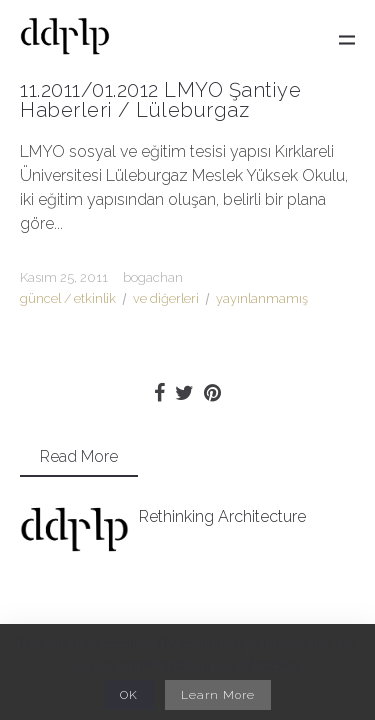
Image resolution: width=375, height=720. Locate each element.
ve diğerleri (166, 298)
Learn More (218, 695)
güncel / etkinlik (68, 298)
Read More (79, 456)
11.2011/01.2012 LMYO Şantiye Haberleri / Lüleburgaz (160, 100)
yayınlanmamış (262, 298)
